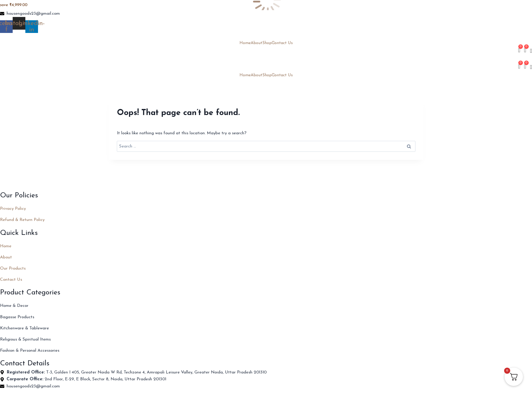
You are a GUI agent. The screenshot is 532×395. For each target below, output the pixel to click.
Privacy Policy (13, 209)
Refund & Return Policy (22, 220)
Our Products (13, 268)
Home (245, 43)
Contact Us (282, 43)
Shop (267, 43)
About (256, 43)
